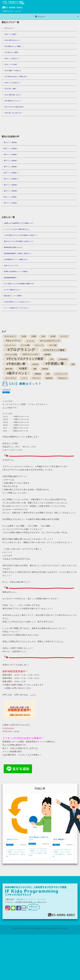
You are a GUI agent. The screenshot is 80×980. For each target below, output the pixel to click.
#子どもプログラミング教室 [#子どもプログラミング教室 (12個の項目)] (25, 359)
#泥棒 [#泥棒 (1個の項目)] (35, 369)
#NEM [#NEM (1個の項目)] (43, 336)
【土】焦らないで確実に (11, 52)
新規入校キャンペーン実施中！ (13, 296)
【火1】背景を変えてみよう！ (13, 95)
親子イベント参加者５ (11, 142)
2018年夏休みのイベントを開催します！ (16, 259)
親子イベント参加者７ (11, 197)
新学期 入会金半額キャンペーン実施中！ (16, 271)
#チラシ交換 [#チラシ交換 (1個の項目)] (53, 345)
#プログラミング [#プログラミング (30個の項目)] (21, 350)
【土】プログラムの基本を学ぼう (14, 107)
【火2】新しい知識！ (10, 89)
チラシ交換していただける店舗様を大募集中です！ (19, 284)
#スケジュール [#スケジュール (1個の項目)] (39, 345)
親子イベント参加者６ (11, 203)
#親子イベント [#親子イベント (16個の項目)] (17, 373)
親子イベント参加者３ (11, 155)
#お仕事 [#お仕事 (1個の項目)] (53, 336)
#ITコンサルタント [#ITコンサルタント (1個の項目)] (10, 336)
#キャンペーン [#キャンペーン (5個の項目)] (13, 341)
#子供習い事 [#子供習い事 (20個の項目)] (55, 364)
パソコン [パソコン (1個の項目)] (24, 378)
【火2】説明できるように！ (12, 40)
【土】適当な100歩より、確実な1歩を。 (16, 77)
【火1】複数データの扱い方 (12, 71)
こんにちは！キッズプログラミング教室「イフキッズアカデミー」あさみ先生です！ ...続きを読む (16, 853)
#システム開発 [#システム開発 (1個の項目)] (25, 345)
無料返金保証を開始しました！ (13, 247)
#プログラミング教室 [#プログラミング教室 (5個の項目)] (54, 350)
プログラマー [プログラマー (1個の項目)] (36, 378)
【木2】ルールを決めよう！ (12, 83)
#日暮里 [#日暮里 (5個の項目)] (23, 369)
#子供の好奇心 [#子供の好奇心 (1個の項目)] (63, 359)
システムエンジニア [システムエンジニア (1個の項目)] (61, 374)
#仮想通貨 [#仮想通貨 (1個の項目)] (47, 355)
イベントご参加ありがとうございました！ (17, 308)
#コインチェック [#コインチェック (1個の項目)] (10, 345)
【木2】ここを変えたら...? (12, 58)
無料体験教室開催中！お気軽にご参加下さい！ (18, 253)
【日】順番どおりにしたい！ (13, 101)
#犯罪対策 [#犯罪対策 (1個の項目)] (45, 369)
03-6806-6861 (13, 7)
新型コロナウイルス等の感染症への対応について (19, 241)
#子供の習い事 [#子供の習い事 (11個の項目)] (16, 364)
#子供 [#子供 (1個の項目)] (52, 359)
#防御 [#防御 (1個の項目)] (48, 374)
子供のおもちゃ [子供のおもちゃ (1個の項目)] (63, 378)
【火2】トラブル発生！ (11, 64)
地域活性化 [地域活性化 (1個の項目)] (49, 378)
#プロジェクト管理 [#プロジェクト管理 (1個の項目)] (11, 355)
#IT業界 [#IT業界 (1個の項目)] (34, 336)
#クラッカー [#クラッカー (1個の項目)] (31, 341)
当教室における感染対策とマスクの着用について (19, 223)
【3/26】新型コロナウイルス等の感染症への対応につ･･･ (21, 235)
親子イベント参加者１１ (11, 173)
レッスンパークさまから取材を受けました (17, 229)
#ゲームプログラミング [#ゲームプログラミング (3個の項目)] (50, 341)
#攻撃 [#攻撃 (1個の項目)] (73, 364)
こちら (33, 695)
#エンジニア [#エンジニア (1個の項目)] (64, 336)
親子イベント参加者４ (11, 149)
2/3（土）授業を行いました (12, 290)
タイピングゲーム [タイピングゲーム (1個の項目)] (11, 378)
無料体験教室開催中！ (11, 278)
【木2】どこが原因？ (10, 34)
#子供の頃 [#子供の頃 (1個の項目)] (35, 364)
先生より (6, 392)
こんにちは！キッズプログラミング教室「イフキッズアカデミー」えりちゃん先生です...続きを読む (38, 852)
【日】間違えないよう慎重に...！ (14, 46)
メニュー (40, 16)
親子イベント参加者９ (11, 185)
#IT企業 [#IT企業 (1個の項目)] (24, 336)
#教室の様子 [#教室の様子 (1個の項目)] (9, 369)
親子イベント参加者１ (11, 167)
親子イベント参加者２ (11, 161)
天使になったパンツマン (11, 266)
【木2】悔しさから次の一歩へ (13, 113)
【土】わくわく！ (9, 28)
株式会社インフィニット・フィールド (31, 899)
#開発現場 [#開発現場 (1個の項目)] (38, 374)
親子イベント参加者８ (11, 191)
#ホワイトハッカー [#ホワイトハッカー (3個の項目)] (31, 354)
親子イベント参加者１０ (11, 179)
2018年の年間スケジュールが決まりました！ (17, 302)
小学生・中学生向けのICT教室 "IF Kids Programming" (38, 928)
